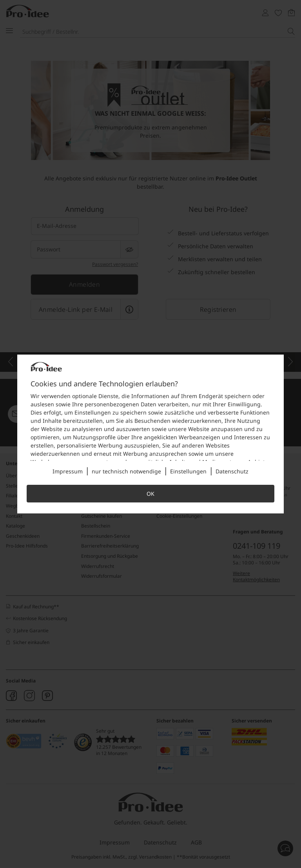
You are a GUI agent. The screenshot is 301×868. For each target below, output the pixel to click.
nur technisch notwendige (126, 471)
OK (150, 494)
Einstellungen (188, 471)
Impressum (68, 471)
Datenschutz (232, 471)
